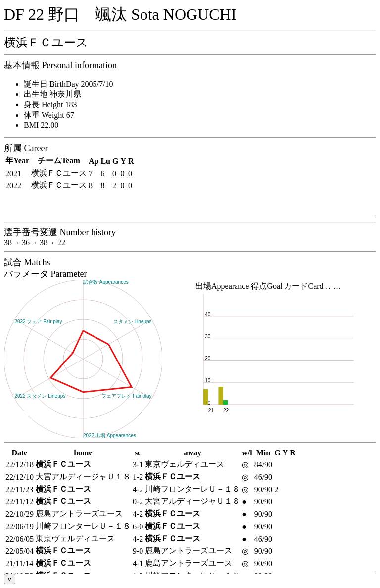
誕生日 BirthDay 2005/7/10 (68, 84)
